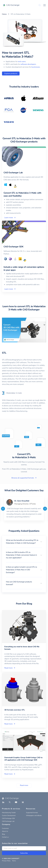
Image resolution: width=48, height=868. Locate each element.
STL (4, 353)
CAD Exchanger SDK (8, 818)
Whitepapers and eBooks (34, 815)
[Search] (40, 5)
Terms (14, 861)
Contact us (5, 837)
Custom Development (9, 815)
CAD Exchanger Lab (8, 821)
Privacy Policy (6, 861)
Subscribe (24, 853)
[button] (24, 542)
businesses (36, 67)
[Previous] (3, 509)
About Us (5, 831)
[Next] (45, 509)
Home (4, 14)
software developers (28, 64)
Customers (5, 828)
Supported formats (32, 813)
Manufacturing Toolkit (9, 813)
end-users (22, 62)
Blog (3, 834)
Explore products (11, 73)
